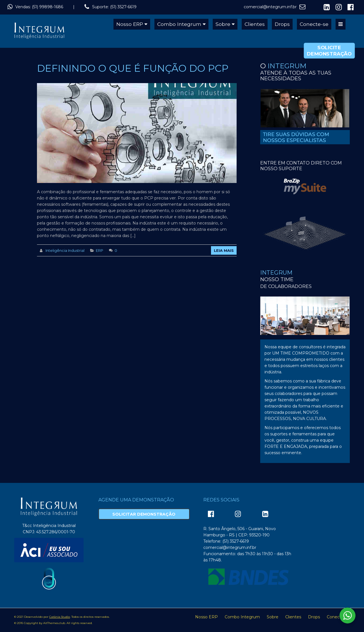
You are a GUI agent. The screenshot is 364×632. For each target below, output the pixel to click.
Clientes (255, 24)
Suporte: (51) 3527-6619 (114, 7)
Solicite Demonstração (329, 51)
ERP (100, 250)
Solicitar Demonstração (144, 514)
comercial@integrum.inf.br (270, 7)
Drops (282, 24)
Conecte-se (314, 24)
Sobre (223, 24)
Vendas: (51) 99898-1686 (39, 7)
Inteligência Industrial (65, 250)
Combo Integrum (179, 24)
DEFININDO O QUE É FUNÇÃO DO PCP (133, 68)
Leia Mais (224, 250)
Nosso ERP (130, 24)
